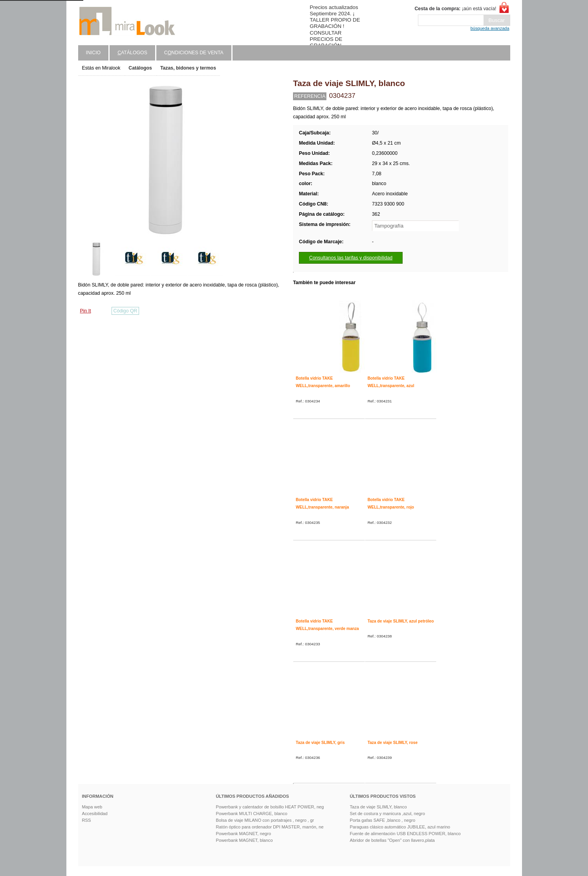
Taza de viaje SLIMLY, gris (320, 743)
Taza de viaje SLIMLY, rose (393, 743)
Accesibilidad (95, 814)
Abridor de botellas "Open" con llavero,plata (392, 840)
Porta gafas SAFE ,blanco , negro (383, 820)
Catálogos (140, 68)
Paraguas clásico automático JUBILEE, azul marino (400, 827)
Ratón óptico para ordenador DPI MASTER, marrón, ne (270, 827)
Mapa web (92, 807)
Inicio (93, 53)
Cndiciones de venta (194, 53)
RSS (87, 820)
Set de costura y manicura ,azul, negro (388, 814)
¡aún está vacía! (455, 9)
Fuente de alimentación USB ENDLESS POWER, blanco (405, 834)
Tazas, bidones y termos (188, 68)
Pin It (86, 311)
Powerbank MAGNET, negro (244, 834)
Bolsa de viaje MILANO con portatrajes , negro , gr (265, 820)
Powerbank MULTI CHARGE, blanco (252, 814)
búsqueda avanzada (490, 28)
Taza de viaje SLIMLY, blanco (378, 807)
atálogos (132, 53)
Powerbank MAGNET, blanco (245, 840)
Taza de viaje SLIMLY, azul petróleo (401, 621)
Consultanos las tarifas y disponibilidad (351, 258)
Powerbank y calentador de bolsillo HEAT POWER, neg (270, 807)
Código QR (125, 311)
